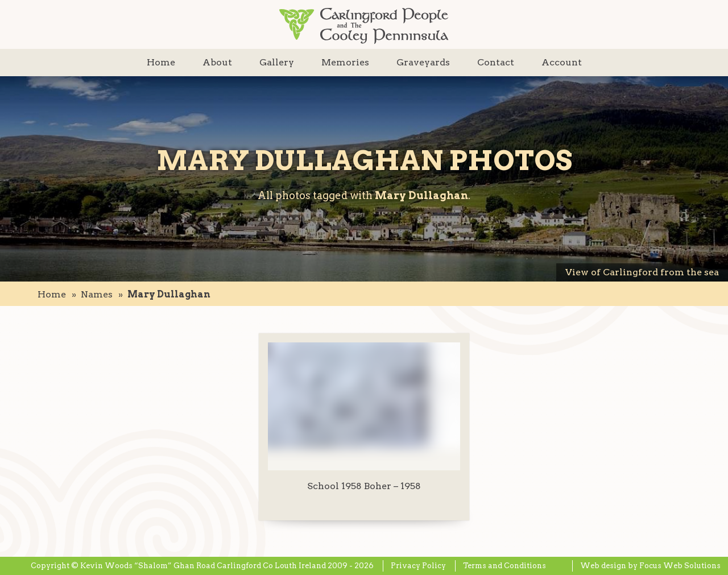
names (97, 294)
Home (161, 62)
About (217, 62)
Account (562, 62)
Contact (496, 62)
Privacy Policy (418, 566)
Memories (345, 62)
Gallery (277, 62)
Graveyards (423, 62)
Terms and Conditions (504, 566)
